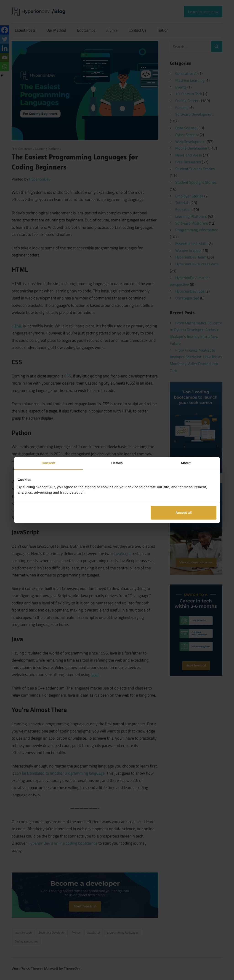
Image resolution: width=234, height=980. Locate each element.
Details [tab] (117, 463)
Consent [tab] (49, 463)
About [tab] (186, 463)
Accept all (184, 513)
